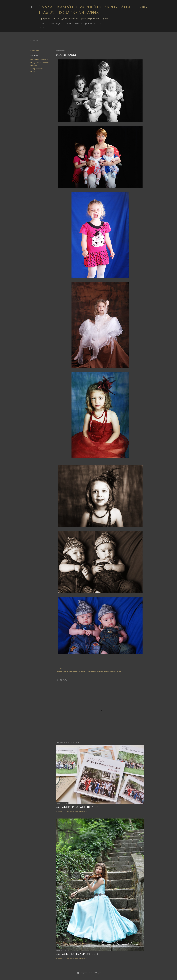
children (34, 66)
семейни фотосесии (39, 60)
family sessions (36, 69)
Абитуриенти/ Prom (72, 24)
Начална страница (49, 24)
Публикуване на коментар (76, 811)
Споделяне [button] (35, 50)
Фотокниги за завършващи (77, 807)
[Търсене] (143, 7)
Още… (102, 24)
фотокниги (91, 24)
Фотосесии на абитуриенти (78, 954)
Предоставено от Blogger (88, 973)
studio (33, 72)
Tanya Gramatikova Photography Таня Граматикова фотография (84, 10)
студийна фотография (41, 63)
